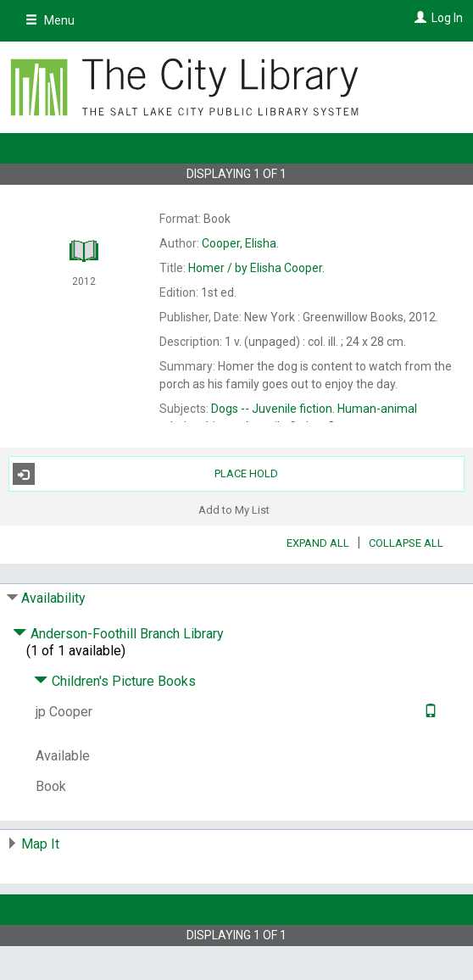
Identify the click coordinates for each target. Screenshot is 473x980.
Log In (447, 18)
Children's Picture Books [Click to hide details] (115, 681)
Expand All (318, 543)
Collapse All (406, 543)
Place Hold (145, 474)
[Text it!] (428, 712)
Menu (50, 20)
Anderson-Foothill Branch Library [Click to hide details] (118, 634)
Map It (40, 844)
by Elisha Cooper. (256, 268)
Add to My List (234, 509)
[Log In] (418, 18)
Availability (53, 598)
